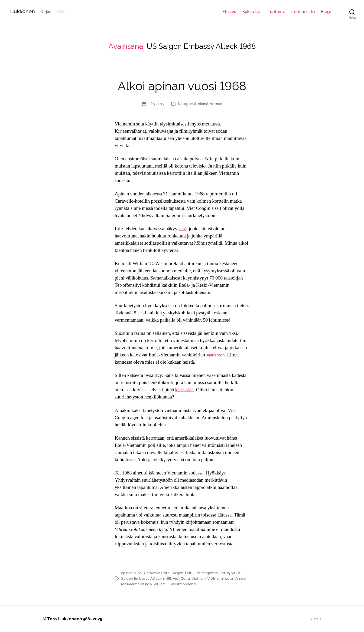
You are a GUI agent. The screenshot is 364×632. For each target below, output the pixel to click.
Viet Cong (182, 578)
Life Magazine (207, 573)
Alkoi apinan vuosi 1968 (182, 85)
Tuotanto (276, 12)
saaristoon (216, 355)
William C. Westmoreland (176, 584)
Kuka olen (252, 12)
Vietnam (199, 578)
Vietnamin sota (221, 578)
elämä (203, 104)
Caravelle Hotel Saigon (164, 573)
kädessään (185, 390)
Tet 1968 (229, 573)
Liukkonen (23, 11)
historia (216, 104)
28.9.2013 (156, 104)
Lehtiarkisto (303, 12)
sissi (183, 229)
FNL (189, 573)
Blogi (326, 12)
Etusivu (229, 12)
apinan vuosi (132, 573)
